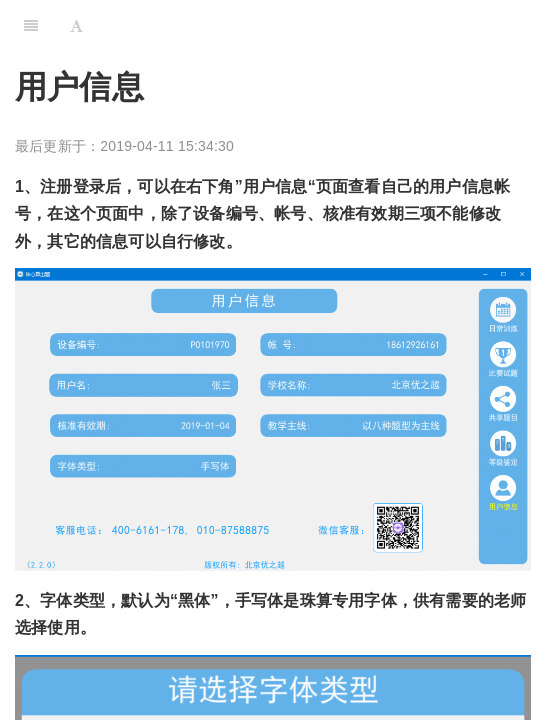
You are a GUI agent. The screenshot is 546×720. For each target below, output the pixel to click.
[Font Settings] (76, 25)
